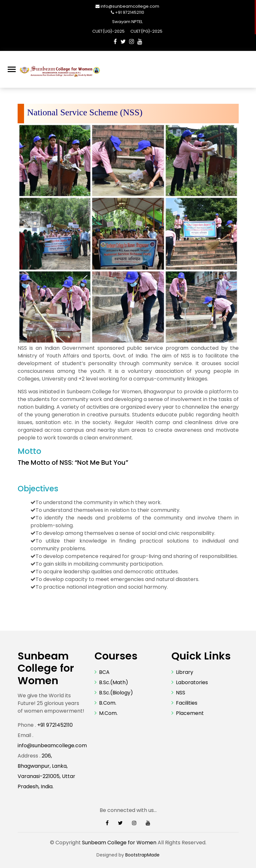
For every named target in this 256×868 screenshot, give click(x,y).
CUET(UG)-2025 (109, 31)
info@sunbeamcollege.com (52, 745)
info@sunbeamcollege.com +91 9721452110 (130, 9)
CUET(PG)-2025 (146, 31)
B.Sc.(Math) (114, 682)
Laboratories (192, 682)
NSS (181, 693)
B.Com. (108, 703)
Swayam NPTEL (127, 22)
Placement (190, 713)
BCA (104, 672)
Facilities (187, 703)
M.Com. (108, 713)
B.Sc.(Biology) (116, 693)
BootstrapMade (142, 855)
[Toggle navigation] (12, 69)
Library (185, 672)
